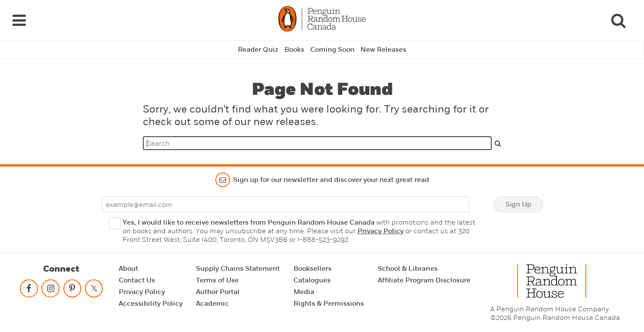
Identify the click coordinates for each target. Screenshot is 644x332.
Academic (212, 304)
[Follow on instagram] (51, 290)
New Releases (383, 50)
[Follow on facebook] (29, 290)
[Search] (618, 20)
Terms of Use (217, 280)
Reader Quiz (258, 50)
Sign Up (518, 204)
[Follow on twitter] (94, 290)
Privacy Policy (380, 231)
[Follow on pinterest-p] (72, 290)
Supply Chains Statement (238, 269)
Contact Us (137, 280)
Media (304, 292)
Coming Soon (332, 50)
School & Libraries (408, 269)
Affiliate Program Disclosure (424, 280)
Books (294, 50)
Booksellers (313, 269)
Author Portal (218, 292)
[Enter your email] (286, 204)
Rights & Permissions (329, 304)
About (128, 269)
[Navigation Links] (19, 20)
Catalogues (312, 280)
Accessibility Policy (151, 304)
